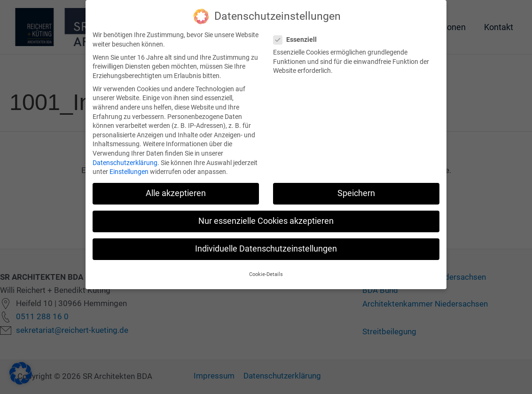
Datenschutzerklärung (125, 157)
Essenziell (298, 34)
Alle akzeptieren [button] (176, 188)
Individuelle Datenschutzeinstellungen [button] (266, 243)
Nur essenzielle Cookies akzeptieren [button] (266, 215)
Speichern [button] (356, 188)
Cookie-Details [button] (266, 268)
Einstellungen (129, 166)
